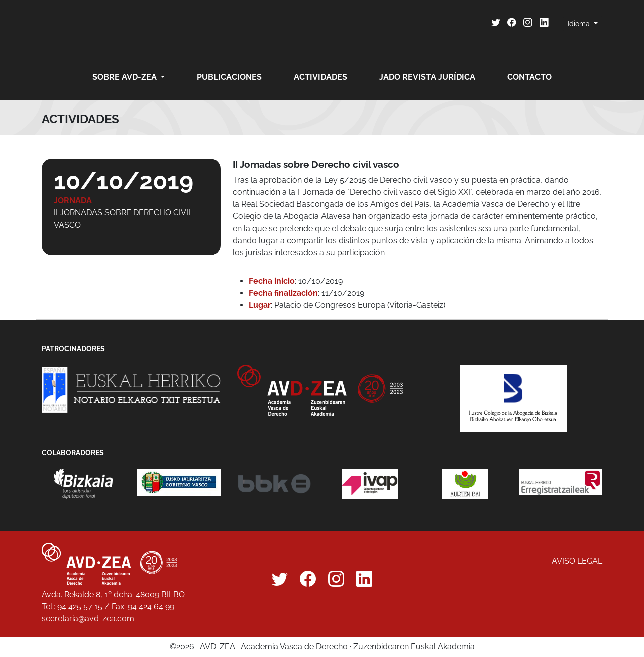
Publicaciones (229, 77)
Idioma (580, 24)
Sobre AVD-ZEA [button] (126, 77)
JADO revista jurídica (427, 77)
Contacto (529, 77)
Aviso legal (577, 561)
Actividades (320, 77)
